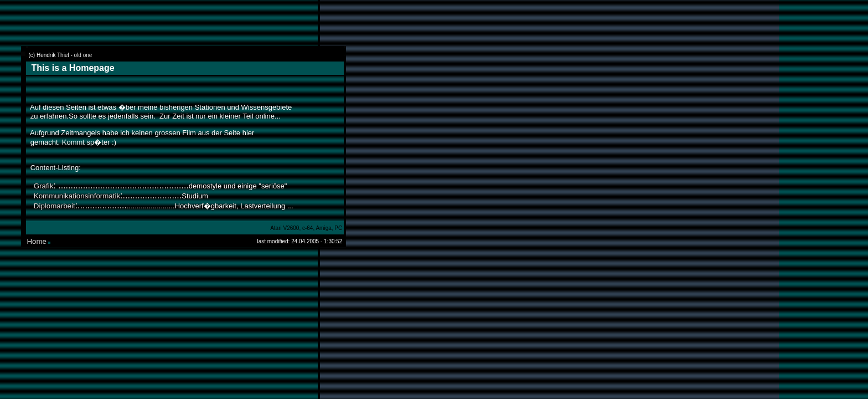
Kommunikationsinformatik (77, 196)
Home (37, 241)
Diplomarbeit (55, 206)
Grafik (44, 186)
